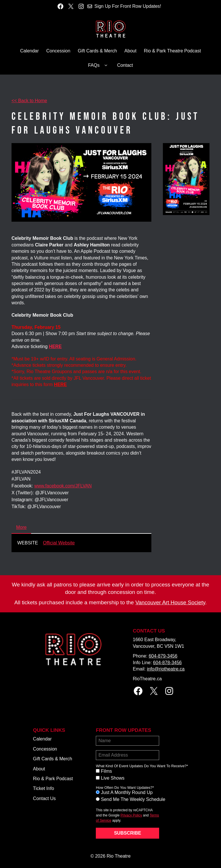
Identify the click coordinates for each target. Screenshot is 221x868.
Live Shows (113, 778)
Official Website (59, 543)
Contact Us (44, 798)
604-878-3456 (167, 663)
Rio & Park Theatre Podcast (172, 51)
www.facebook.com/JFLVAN (63, 486)
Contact (125, 65)
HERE (60, 384)
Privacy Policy (131, 815)
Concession (58, 51)
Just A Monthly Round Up (127, 792)
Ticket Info (44, 788)
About (130, 51)
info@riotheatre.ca (166, 669)
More (21, 527)
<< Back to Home (29, 101)
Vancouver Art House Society (170, 602)
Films (106, 771)
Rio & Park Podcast (53, 779)
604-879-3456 (163, 656)
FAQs (99, 65)
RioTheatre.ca (147, 679)
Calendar (29, 51)
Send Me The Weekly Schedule (133, 799)
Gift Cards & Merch (97, 51)
